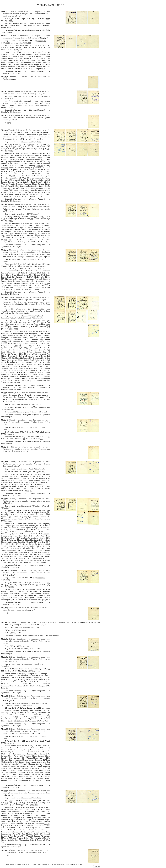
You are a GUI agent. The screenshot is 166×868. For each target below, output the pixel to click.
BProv (22, 368)
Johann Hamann (43, 698)
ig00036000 (46, 708)
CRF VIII (39, 147)
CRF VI (28, 147)
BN (2, 190)
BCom (13, 52)
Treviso (34, 641)
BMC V (27, 47)
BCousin (39, 182)
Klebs (17, 19)
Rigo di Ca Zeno (43, 304)
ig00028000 (41, 472)
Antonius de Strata (41, 209)
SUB (3, 103)
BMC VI (16, 671)
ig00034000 (34, 805)
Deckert (44, 96)
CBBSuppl (27, 145)
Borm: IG (34, 515)
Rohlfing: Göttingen (39, 407)
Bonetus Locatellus (37, 137)
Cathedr (4, 342)
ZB (24, 686)
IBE (29, 19)
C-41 (36, 803)
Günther (42, 325)
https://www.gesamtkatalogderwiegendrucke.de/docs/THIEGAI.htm (45, 864)
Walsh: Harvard (40, 219)
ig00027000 (9, 151)
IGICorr (41, 19)
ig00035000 (9, 743)
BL (17, 58)
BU (43, 69)
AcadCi (13, 633)
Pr (17, 47)
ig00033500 (26, 646)
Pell (18, 147)
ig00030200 (22, 630)
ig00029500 (9, 434)
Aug (15, 536)
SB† (17, 809)
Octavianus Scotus (10, 139)
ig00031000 (18, 50)
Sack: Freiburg (40, 519)
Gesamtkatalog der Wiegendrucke (15, 864)
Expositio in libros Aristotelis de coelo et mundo (27, 421)
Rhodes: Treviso (18, 669)
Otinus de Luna (43, 501)
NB (32, 69)
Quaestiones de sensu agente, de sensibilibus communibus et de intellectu (27, 251)
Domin (26, 491)
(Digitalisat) (21, 43)
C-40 (10, 671)
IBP (44, 45)
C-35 (36, 325)
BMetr (40, 157)
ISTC (3, 21)
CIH (44, 321)
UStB (37, 348)
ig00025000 (9, 221)
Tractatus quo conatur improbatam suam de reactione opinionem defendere (27, 851)
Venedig (16, 38)
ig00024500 (9, 99)
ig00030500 (9, 21)
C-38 (48, 513)
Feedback (97, 867)
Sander (16, 145)
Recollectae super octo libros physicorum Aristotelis (27, 640)
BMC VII (35, 432)
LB (9, 242)
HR (6, 19)
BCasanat (32, 26)
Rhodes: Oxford (24, 519)
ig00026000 (14, 329)
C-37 (29, 432)
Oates (40, 149)
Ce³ (26, 45)
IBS (20, 323)
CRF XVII (33, 96)
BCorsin (4, 67)
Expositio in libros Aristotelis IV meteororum (27, 572)
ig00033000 (38, 671)
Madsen (4, 327)
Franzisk (4, 168)
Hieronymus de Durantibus (31, 14)
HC (6, 145)
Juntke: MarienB (39, 517)
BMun (32, 105)
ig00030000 (9, 587)
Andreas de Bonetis (28, 38)
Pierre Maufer (28, 94)
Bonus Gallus (44, 422)
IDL (29, 323)
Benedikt (40, 23)
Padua (16, 14)
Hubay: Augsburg (20, 517)
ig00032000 (42, 266)
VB (20, 585)
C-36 (16, 149)
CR (6, 321)
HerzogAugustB (35, 560)
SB (10, 176)
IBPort (31, 217)
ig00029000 (9, 521)
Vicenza (32, 304)
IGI (2, 47)
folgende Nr (19, 313)
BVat (36, 54)
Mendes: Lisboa (24, 219)
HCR (7, 45)
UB (39, 60)
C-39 (36, 585)
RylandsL (38, 279)
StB (19, 180)
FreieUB (10, 809)
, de (21, 12)
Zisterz (15, 717)
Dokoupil (29, 149)
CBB (16, 801)
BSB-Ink (11, 149)
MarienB (47, 534)
